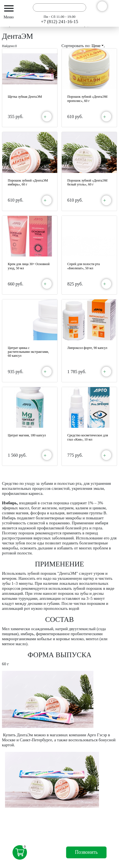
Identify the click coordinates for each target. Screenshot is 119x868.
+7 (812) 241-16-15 (59, 22)
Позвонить (86, 852)
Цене (98, 46)
